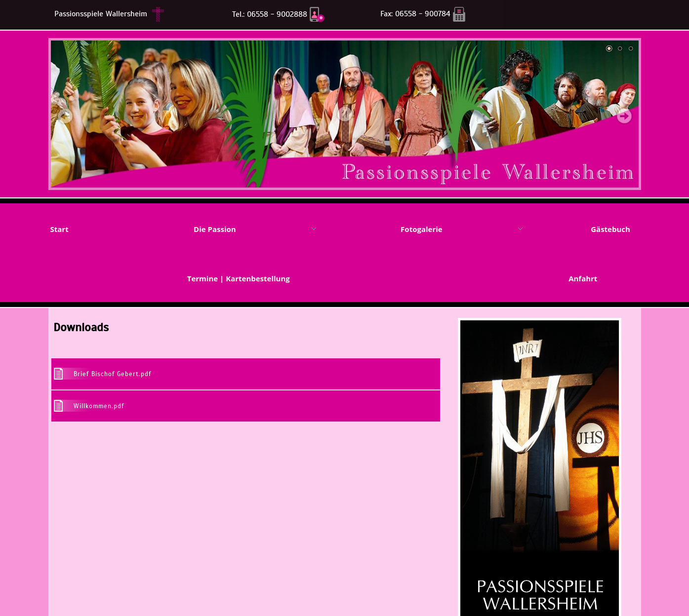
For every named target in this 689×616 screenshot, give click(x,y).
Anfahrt (583, 278)
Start (59, 229)
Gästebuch (610, 229)
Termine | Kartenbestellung (239, 278)
